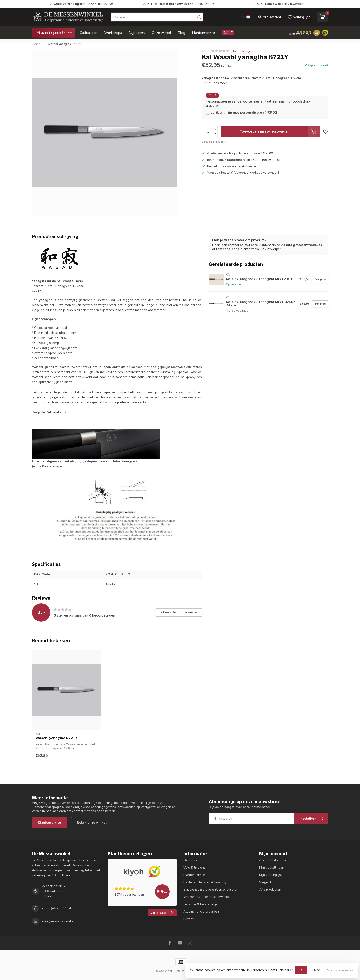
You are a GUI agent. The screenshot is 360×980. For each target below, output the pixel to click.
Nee (317, 970)
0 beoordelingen (242, 51)
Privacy (189, 919)
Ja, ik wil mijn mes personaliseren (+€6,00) (244, 113)
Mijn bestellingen (272, 867)
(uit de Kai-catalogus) (48, 466)
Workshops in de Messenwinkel (207, 897)
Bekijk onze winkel (92, 823)
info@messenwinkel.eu (304, 245)
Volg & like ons (194, 867)
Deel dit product (214, 142)
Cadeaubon (89, 33)
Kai (204, 51)
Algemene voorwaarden (201, 912)
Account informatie (273, 860)
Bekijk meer (162, 913)
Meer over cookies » (340, 970)
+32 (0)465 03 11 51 (56, 908)
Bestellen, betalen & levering (205, 882)
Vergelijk (266, 882)
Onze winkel (161, 33)
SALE (228, 33)
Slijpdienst (137, 33)
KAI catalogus (56, 412)
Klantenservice (204, 33)
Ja (301, 970)
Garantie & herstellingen (201, 904)
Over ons (190, 860)
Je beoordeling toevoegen (179, 612)
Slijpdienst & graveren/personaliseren (211, 890)
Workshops (113, 33)
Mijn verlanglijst (271, 875)
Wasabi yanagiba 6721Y (64, 44)
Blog (181, 33)
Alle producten (270, 890)
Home (36, 44)
